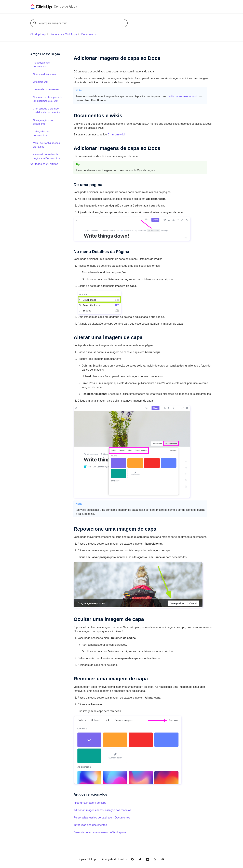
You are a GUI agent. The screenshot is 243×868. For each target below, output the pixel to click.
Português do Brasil (115, 859)
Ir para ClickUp (87, 859)
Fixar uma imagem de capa (90, 803)
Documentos (89, 34)
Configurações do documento (43, 122)
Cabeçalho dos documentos (41, 133)
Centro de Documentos (46, 89)
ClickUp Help (38, 34)
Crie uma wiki (40, 82)
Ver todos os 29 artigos (44, 164)
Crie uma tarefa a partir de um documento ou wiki (48, 99)
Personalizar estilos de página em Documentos (102, 818)
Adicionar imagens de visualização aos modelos (102, 810)
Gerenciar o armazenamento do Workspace (100, 832)
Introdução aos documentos (90, 825)
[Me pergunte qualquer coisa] (79, 23)
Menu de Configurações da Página (46, 145)
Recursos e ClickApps (64, 34)
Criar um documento (44, 74)
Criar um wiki (116, 135)
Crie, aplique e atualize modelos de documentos (47, 111)
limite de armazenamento (183, 96)
